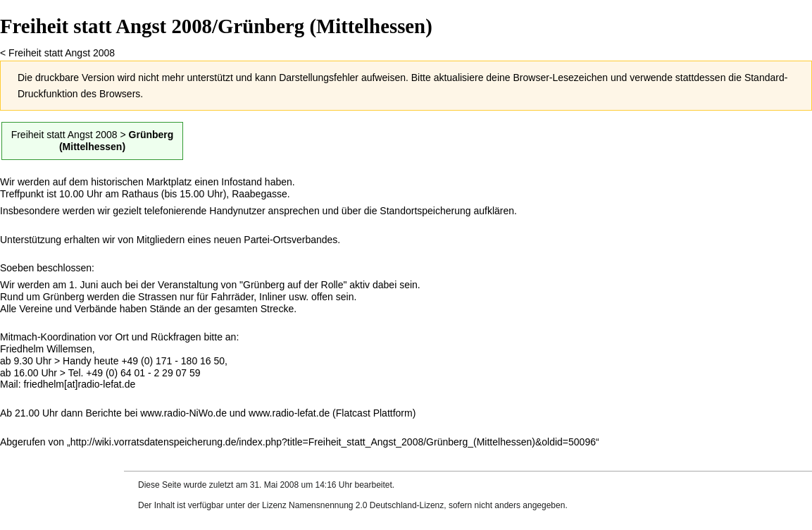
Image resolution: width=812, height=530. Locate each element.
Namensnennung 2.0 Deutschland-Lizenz (366, 505)
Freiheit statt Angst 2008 (62, 53)
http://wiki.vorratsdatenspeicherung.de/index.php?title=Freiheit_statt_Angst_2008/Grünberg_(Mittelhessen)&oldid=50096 (333, 442)
